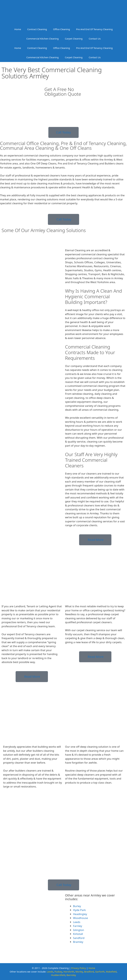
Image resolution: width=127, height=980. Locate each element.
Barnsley (71, 975)
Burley (77, 906)
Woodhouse (81, 918)
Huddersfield (58, 975)
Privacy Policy (79, 968)
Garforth (100, 972)
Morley (79, 972)
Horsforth (69, 972)
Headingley (80, 914)
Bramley (78, 942)
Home (18, 29)
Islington (79, 930)
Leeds (77, 922)
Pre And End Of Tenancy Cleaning (94, 29)
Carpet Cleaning (74, 39)
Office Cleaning (62, 29)
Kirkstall (78, 934)
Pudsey (58, 972)
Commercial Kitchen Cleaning (43, 39)
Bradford (89, 972)
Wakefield (111, 972)
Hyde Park (79, 910)
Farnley (78, 926)
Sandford (79, 938)
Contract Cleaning (37, 29)
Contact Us (95, 39)
